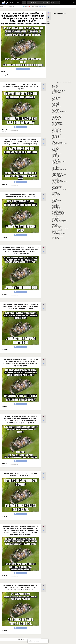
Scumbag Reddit (56, 208)
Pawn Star (55, 184)
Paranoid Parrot (56, 183)
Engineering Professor (57, 120)
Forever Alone (55, 128)
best (18, 3)
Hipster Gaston (56, 148)
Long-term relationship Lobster (59, 170)
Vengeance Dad (56, 235)
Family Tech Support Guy (58, 125)
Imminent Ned (55, 157)
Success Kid (55, 225)
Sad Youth (55, 199)
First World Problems (57, 127)
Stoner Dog (55, 224)
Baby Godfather (56, 95)
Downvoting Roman (57, 117)
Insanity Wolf (55, 160)
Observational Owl (56, 177)
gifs (45, 6)
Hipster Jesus (55, 149)
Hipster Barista (56, 146)
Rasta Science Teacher (58, 191)
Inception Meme (56, 158)
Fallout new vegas (56, 123)
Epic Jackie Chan (56, 121)
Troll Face (55, 232)
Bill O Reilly (55, 100)
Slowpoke (54, 219)
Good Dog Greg (56, 136)
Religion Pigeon (56, 196)
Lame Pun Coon (56, 167)
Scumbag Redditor (57, 209)
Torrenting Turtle (56, 231)
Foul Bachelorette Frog (57, 130)
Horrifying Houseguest (57, 153)
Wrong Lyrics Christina (57, 236)
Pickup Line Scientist (57, 186)
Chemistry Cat (55, 106)
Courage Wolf (55, 110)
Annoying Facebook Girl (58, 91)
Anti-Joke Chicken (56, 93)
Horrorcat (54, 154)
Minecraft (54, 171)
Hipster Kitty (55, 151)
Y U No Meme (55, 238)
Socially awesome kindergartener (60, 221)
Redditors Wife (56, 193)
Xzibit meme (55, 237)
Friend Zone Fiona (56, 132)
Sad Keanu (55, 198)
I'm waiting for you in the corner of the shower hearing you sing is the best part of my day (21, 86)
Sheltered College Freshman (59, 214)
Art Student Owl (56, 94)
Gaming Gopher (56, 135)
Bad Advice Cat (56, 96)
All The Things (56, 88)
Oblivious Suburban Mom (58, 176)
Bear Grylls (55, 98)
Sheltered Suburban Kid (58, 215)
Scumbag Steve (56, 210)
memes (41, 6)
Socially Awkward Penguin (58, 222)
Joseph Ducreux (56, 164)
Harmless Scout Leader (58, 140)
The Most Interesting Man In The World (61, 229)
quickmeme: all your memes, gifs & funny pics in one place (4, 3)
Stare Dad (55, 223)
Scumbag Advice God (57, 204)
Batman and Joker (56, 97)
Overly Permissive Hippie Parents (60, 181)
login (74, 3)
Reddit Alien (55, 192)
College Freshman (56, 107)
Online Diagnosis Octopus (58, 178)
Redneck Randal (56, 195)
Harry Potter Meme (57, 152)
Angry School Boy (56, 89)
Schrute (54, 202)
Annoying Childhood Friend (58, 90)
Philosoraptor (55, 185)
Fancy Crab (55, 126)
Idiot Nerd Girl (55, 155)
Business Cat (55, 101)
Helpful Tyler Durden (57, 142)
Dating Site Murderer (57, 115)
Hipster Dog (55, 147)
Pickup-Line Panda (57, 187)
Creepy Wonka (56, 114)
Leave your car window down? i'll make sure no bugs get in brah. (21, 474)
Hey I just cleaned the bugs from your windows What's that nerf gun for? (21, 195)
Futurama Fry (55, 133)
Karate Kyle (55, 166)
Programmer (55, 189)
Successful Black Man (57, 227)
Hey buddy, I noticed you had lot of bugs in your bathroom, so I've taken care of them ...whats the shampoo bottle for (21, 306)
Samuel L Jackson (56, 200)
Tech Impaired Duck (57, 228)
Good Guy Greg (56, 138)
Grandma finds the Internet (58, 139)
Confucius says (56, 109)
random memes (24, 2)
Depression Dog (56, 116)
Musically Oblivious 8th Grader (59, 174)
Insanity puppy (56, 159)
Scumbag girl (55, 206)
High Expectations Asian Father (59, 144)
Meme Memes (55, 172)
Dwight (54, 119)
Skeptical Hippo (56, 217)
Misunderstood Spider (57, 173)
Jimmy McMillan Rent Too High (59, 161)
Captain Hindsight (56, 104)
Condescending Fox (57, 108)
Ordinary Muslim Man (57, 180)
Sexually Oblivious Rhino (58, 212)
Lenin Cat (54, 168)
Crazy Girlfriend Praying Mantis (59, 112)
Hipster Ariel (55, 145)
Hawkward (55, 141)
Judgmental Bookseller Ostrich (59, 165)
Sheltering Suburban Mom (58, 216)
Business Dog (55, 102)
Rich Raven (55, 197)
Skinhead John (56, 218)
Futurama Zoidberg (57, 134)
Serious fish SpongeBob (58, 211)
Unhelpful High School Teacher (59, 234)
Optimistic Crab (56, 179)
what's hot (13, 3)
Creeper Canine (56, 113)
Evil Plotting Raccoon (57, 122)
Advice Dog (55, 85)
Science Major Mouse (57, 203)
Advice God (55, 87)
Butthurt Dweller (56, 103)
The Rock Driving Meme (58, 230)
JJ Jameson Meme (57, 163)
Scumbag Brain (56, 205)
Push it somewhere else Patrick (59, 190)
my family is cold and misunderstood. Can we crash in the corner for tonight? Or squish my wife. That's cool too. (21, 587)
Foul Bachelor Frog (57, 129)
